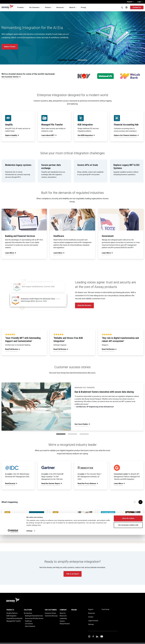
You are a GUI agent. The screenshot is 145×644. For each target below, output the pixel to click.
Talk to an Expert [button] (73, 574)
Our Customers (34, 7)
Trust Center (105, 609)
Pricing (83, 7)
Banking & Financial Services (34, 616)
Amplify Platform (12, 613)
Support (130, 2)
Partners (48, 7)
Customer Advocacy (51, 616)
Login (140, 2)
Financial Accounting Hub (14, 618)
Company (63, 610)
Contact (91, 617)
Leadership (63, 618)
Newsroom (63, 616)
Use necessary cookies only (128, 634)
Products (20, 7)
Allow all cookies (128, 628)
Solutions (28, 610)
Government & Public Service (34, 618)
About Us (72, 7)
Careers (62, 621)
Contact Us (137, 7)
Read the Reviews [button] (84, 305)
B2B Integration (11, 616)
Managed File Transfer (14, 621)
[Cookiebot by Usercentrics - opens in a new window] (13, 640)
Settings (29, 640)
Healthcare (28, 621)
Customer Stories (50, 613)
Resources (60, 7)
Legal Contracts (93, 621)
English (126, 7)
